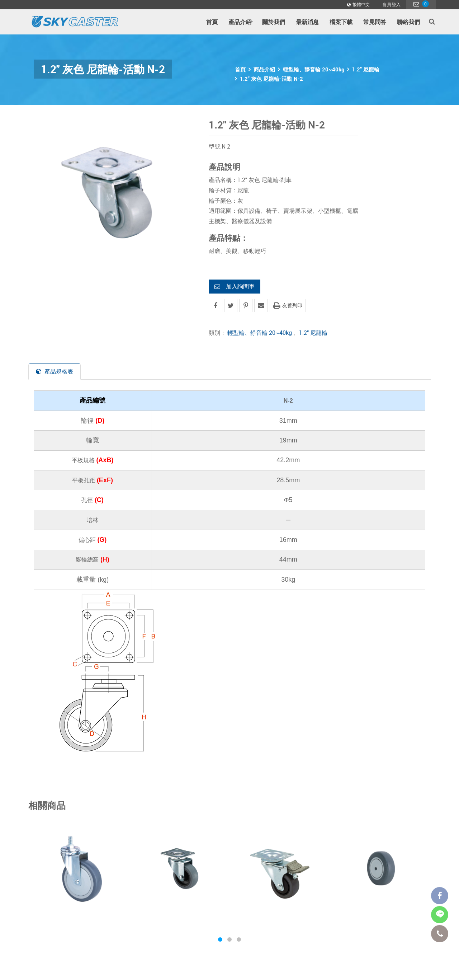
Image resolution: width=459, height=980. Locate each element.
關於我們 (274, 22)
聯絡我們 (408, 22)
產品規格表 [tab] (55, 372)
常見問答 (375, 22)
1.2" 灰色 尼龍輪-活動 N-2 (271, 79)
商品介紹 (264, 69)
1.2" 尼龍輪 (366, 69)
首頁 (212, 22)
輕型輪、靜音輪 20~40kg (314, 69)
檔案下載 (341, 22)
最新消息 (307, 22)
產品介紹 (241, 22)
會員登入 (392, 4)
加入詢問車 (235, 286)
